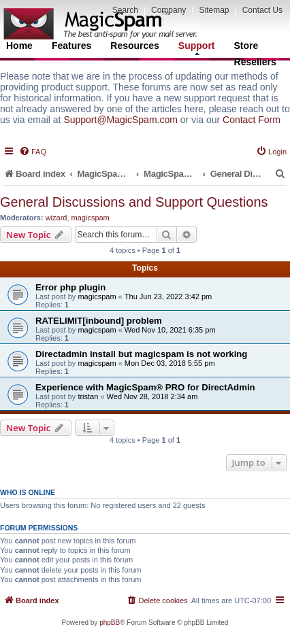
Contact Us (262, 10)
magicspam (91, 218)
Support (197, 48)
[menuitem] (33, 152)
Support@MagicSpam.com (120, 120)
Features (71, 46)
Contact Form (252, 120)
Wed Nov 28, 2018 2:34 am (152, 396)
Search (125, 10)
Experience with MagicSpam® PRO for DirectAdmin (145, 387)
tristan (88, 396)
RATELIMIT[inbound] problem (99, 321)
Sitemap (214, 10)
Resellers (255, 62)
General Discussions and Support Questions (134, 202)
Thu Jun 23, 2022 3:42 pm (168, 296)
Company (168, 10)
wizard (57, 218)
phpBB (110, 623)
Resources (135, 46)
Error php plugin (70, 287)
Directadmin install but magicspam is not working (141, 354)
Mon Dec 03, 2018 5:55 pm (170, 363)
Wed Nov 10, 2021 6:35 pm (170, 330)
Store (246, 46)
